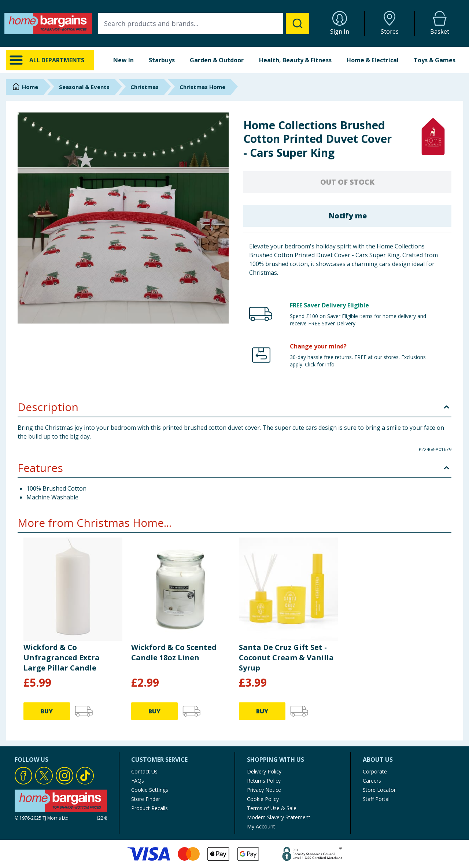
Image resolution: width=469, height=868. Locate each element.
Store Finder (146, 799)
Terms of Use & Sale (272, 808)
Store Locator (379, 790)
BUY (47, 711)
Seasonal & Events (84, 87)
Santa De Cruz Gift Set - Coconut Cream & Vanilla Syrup (286, 658)
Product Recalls (149, 808)
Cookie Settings (150, 790)
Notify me (348, 216)
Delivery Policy (264, 771)
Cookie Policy (263, 799)
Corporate (375, 771)
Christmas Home (202, 87)
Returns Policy (264, 781)
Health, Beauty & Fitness (295, 60)
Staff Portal (376, 799)
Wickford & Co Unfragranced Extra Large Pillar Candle (62, 658)
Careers (372, 781)
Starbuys (162, 60)
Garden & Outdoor (217, 60)
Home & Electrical (373, 60)
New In (123, 60)
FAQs (138, 781)
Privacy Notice (264, 790)
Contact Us (144, 771)
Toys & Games (435, 60)
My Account (261, 826)
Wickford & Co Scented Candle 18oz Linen (174, 652)
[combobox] (204, 23)
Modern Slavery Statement (279, 817)
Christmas (145, 87)
